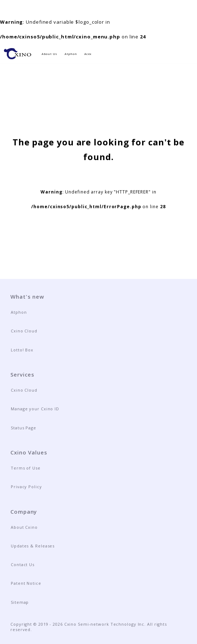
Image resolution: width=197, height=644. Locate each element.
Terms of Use (26, 468)
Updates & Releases (33, 546)
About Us (50, 54)
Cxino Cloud (24, 331)
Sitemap (20, 602)
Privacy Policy (26, 487)
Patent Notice (26, 583)
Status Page (24, 428)
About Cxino (24, 527)
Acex (88, 54)
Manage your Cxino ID (35, 409)
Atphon (71, 54)
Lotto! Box (22, 350)
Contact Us (23, 564)
